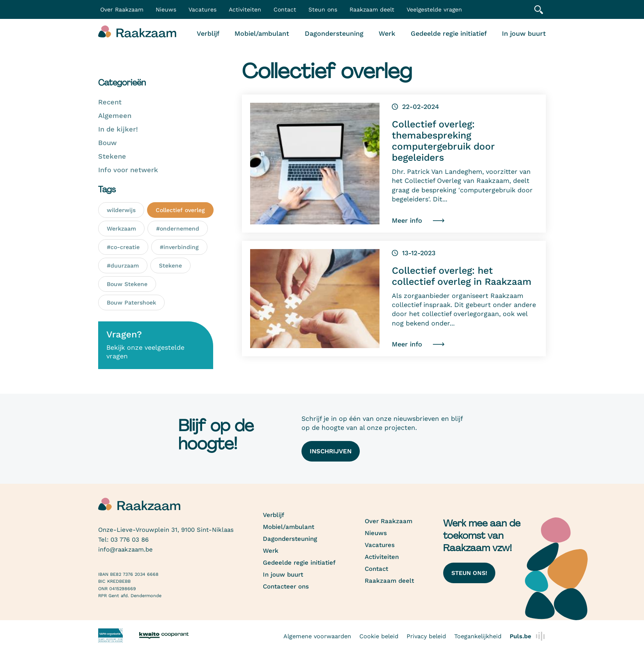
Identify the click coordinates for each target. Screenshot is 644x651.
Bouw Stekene (127, 284)
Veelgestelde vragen (434, 9)
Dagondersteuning (334, 33)
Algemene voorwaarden (317, 636)
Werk (387, 33)
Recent (110, 102)
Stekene (112, 156)
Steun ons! (469, 573)
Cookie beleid (379, 636)
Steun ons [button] (323, 9)
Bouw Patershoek (131, 302)
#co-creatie (123, 247)
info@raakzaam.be (125, 549)
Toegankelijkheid (478, 636)
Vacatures (202, 9)
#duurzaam (123, 265)
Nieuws (166, 9)
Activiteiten (245, 9)
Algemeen (115, 116)
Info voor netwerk (128, 170)
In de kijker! (118, 129)
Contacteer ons (286, 586)
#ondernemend (178, 229)
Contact (285, 9)
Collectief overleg (180, 210)
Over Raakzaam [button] (122, 9)
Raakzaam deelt (372, 9)
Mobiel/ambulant (262, 33)
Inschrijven (331, 451)
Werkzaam (121, 229)
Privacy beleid (426, 636)
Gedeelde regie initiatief (449, 33)
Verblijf (208, 33)
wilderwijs (121, 210)
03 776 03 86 (130, 540)
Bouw (107, 143)
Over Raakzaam (389, 521)
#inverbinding (179, 247)
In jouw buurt (524, 33)
